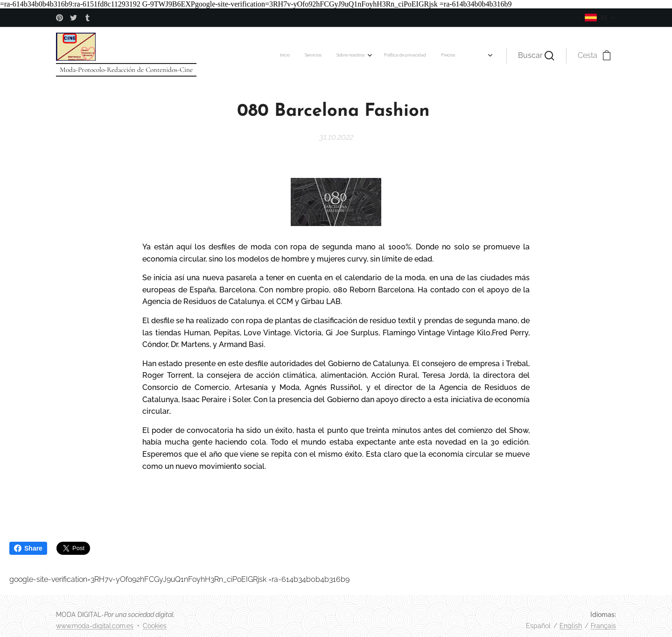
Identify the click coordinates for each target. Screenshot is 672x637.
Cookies (155, 626)
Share (28, 548)
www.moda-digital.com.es (95, 626)
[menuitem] (220, 56)
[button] (536, 56)
